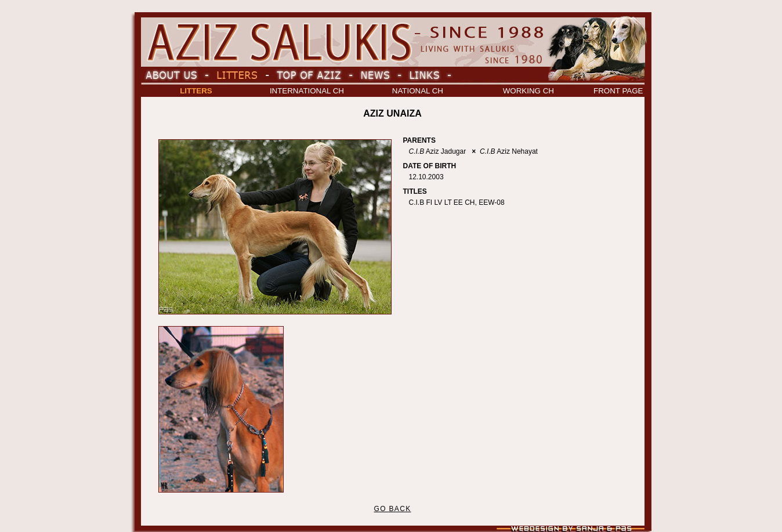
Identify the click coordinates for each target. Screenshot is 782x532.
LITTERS (196, 91)
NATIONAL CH (418, 91)
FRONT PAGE (618, 91)
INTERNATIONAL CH (307, 91)
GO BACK (392, 509)
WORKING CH (528, 91)
